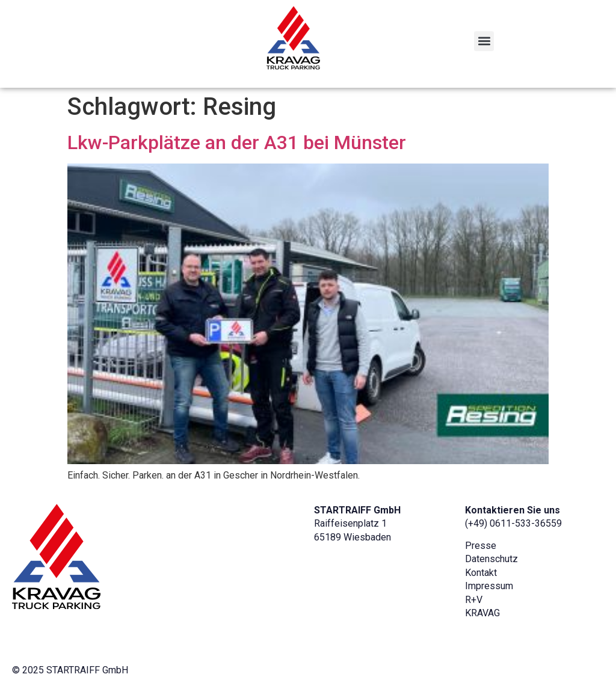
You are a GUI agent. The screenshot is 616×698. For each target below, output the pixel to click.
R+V (474, 600)
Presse (481, 546)
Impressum (489, 586)
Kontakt (481, 573)
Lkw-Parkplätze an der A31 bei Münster (237, 142)
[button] (484, 41)
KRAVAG (482, 613)
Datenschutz (491, 559)
